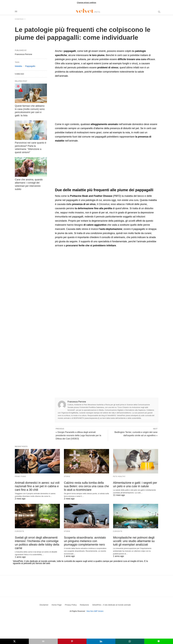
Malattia (18, 66)
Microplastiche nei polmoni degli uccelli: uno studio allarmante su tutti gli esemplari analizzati (135, 540)
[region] (78, 101)
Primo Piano (20, 476)
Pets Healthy (119, 476)
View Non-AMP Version (95, 609)
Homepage (19, 19)
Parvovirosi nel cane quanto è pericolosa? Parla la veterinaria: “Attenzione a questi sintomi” (30, 144)
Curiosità (19, 531)
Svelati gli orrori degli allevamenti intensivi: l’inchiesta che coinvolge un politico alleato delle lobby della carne (37, 540)
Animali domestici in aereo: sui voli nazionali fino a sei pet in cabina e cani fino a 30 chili (36, 486)
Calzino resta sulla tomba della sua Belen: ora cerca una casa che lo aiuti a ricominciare (85, 486)
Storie (67, 476)
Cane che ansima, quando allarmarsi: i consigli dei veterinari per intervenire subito (31, 176)
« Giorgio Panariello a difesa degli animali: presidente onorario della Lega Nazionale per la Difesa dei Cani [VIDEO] (78, 435)
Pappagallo (30, 66)
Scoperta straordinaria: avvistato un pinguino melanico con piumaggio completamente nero (85, 540)
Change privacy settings (86, 2)
